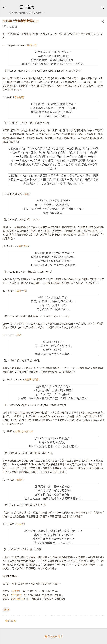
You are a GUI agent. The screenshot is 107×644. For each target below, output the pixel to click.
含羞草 (15, 591)
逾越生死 (23, 246)
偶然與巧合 (18, 599)
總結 (6, 610)
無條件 (20, 479)
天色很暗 (17, 595)
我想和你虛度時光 (24, 431)
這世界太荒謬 (32, 379)
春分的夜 (19, 97)
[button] (103, 22)
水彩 (19, 335)
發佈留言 (11, 621)
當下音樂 (27, 7)
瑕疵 (27, 194)
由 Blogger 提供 (54, 636)
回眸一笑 (21, 290)
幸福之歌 (32, 45)
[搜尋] (103, 8)
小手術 (20, 524)
